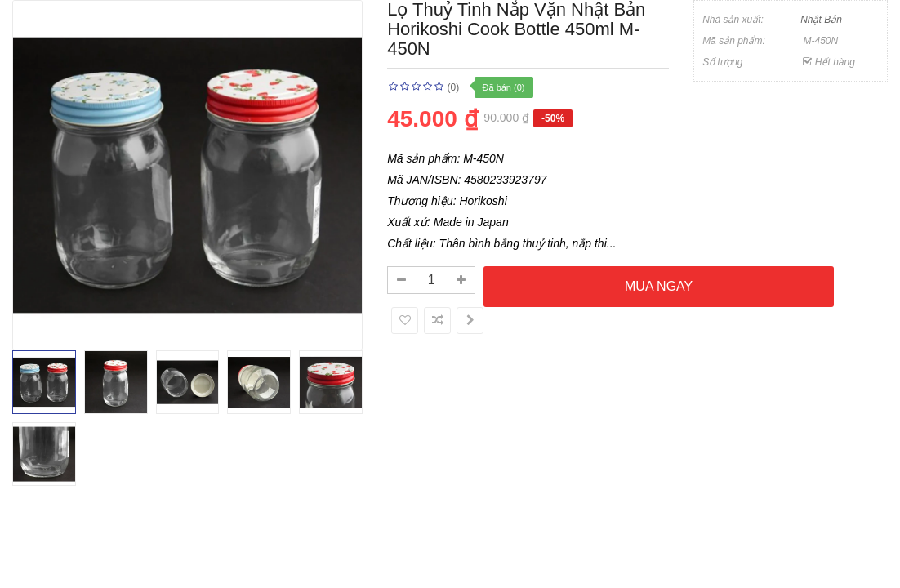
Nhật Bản (821, 20)
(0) (454, 87)
